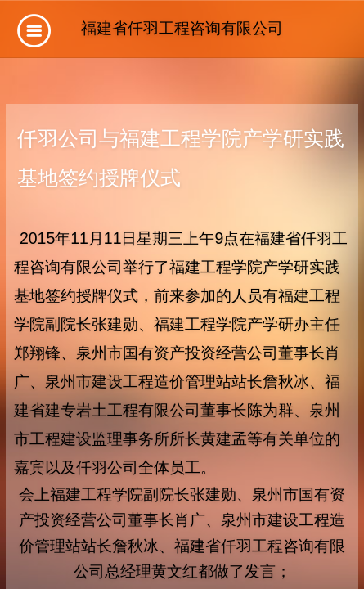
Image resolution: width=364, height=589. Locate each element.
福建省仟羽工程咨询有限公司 (182, 28)
